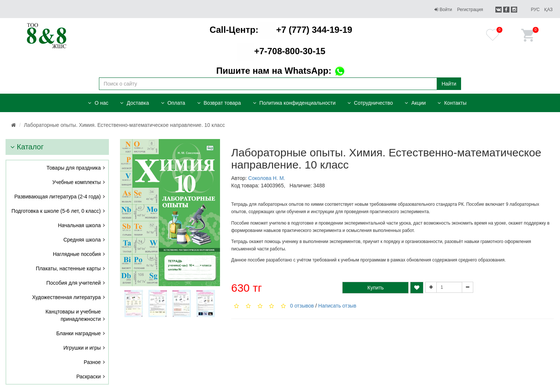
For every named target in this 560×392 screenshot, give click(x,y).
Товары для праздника (74, 168)
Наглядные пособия (77, 254)
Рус (535, 10)
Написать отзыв (337, 306)
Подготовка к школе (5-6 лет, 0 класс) (56, 211)
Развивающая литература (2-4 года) (58, 197)
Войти (443, 10)
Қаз (548, 10)
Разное (92, 362)
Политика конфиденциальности (294, 103)
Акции (415, 103)
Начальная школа (79, 225)
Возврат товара (219, 103)
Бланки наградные (79, 333)
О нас (98, 103)
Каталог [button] (27, 147)
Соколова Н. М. (267, 178)
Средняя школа (82, 240)
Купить (375, 288)
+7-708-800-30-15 (281, 51)
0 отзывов (302, 306)
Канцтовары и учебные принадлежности (73, 315)
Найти (449, 84)
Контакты (452, 103)
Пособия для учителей (74, 283)
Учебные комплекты (77, 182)
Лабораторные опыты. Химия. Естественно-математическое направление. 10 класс (124, 125)
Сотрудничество (370, 103)
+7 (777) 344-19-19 (281, 30)
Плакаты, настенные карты (68, 268)
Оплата (173, 103)
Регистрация (470, 10)
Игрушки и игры (82, 348)
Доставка (134, 103)
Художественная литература (66, 297)
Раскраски (89, 377)
